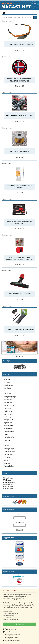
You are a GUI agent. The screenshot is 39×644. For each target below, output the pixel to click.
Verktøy (6, 460)
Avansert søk (9, 488)
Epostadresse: (20, 522)
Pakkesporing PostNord (11, 635)
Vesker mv (7, 463)
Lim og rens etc (9, 420)
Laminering (7, 417)
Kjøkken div (7, 408)
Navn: (19, 515)
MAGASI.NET (2, 5)
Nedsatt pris (9, 484)
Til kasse (8, 480)
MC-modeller (8, 428)
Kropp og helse (8, 414)
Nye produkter (9, 486)
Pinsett (6, 434)
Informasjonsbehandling (11, 641)
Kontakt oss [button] (20, 624)
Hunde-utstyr (8, 402)
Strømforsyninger (9, 452)
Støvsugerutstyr (9, 449)
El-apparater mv (9, 391)
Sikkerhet (7, 440)
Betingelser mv (8, 632)
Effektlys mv (7, 388)
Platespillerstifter (9, 437)
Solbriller (6, 446)
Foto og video (8, 394)
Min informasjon (10, 482)
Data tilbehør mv (9, 385)
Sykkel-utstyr (8, 454)
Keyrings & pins (9, 405)
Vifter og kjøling (9, 466)
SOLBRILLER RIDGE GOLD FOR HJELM (19, 44)
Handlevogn (9, 478)
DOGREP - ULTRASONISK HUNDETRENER (20, 330)
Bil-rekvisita (7, 382)
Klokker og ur (8, 411)
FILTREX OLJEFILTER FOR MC (20, 151)
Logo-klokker (8, 423)
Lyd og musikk (8, 426)
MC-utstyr (6, 361)
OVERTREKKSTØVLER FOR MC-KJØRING (19, 116)
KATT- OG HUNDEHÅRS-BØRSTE (20, 294)
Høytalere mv (8, 400)
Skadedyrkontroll (9, 443)
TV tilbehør (7, 457)
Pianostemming (9, 431)
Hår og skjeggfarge (10, 397)
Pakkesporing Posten (11, 638)
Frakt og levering (9, 629)
